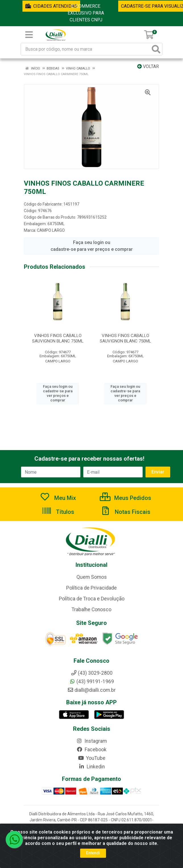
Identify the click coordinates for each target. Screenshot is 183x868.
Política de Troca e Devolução (92, 599)
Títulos (58, 512)
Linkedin (92, 767)
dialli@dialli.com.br (91, 690)
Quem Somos (92, 577)
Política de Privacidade (91, 588)
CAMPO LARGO (51, 230)
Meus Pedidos (125, 498)
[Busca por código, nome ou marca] (86, 49)
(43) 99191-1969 (92, 682)
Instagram (91, 741)
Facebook (91, 750)
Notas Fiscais (125, 512)
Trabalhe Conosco (91, 610)
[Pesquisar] (156, 49)
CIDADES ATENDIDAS (51, 6)
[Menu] (29, 35)
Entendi (93, 853)
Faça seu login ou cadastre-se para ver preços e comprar (92, 246)
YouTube (92, 758)
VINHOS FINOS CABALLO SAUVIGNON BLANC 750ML (58, 338)
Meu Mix (58, 498)
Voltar (148, 66)
